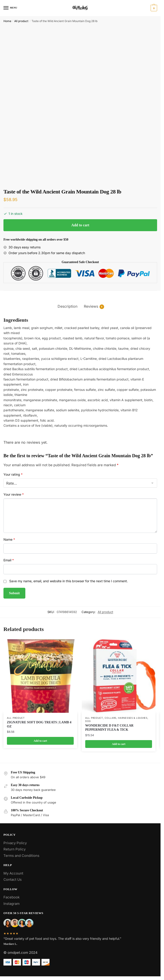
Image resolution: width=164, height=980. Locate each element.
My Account (13, 873)
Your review (14, 494)
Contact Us (13, 879)
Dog (88, 721)
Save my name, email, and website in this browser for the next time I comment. (69, 581)
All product (21, 21)
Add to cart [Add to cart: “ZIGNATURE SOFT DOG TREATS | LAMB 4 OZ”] (40, 741)
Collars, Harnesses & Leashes (126, 718)
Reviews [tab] (91, 306)
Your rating (13, 474)
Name (9, 539)
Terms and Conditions (21, 856)
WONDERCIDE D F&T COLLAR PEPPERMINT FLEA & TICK (109, 728)
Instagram (12, 904)
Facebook (12, 897)
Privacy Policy (15, 843)
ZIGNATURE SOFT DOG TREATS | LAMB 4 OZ (39, 724)
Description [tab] (67, 306)
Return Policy (15, 849)
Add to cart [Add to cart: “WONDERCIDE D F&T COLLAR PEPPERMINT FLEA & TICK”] (119, 744)
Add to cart (80, 225)
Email (9, 560)
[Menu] (10, 8)
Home (7, 21)
